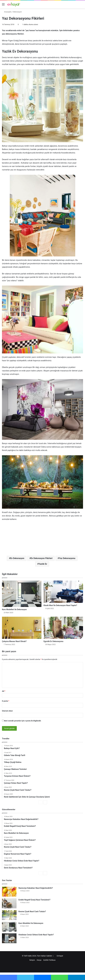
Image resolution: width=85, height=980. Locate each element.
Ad (4, 691)
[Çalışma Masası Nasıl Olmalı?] (22, 628)
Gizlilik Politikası (49, 960)
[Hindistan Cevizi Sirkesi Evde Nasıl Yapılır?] (9, 938)
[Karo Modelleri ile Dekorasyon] (22, 594)
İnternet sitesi (7, 711)
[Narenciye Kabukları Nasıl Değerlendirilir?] (9, 892)
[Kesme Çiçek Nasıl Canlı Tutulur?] (9, 915)
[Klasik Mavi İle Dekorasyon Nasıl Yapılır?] (63, 592)
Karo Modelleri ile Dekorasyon (14, 609)
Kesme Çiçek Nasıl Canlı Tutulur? (32, 911)
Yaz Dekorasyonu (67, 558)
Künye (39, 960)
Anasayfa (7, 12)
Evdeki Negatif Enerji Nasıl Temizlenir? (34, 900)
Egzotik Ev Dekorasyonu (53, 641)
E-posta (6, 701)
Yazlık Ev (43, 564)
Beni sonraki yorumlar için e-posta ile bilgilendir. (23, 721)
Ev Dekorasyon (17, 558)
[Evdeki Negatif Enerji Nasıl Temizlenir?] (9, 903)
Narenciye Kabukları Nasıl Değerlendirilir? (36, 888)
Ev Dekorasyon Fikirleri (42, 558)
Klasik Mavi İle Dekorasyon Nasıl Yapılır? (60, 605)
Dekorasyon (17, 12)
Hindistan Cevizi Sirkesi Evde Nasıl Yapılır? (36, 935)
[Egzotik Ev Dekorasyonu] (63, 628)
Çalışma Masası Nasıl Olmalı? (14, 641)
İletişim (32, 960)
